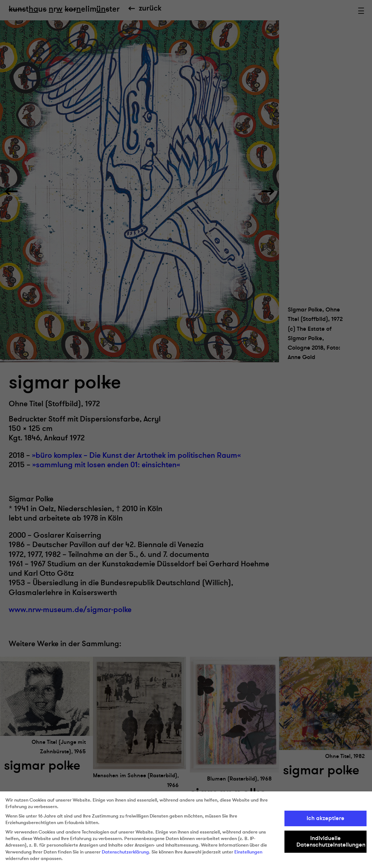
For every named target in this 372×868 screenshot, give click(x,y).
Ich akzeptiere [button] (325, 818)
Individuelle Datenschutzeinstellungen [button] (331, 841)
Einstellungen (248, 852)
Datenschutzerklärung (125, 852)
